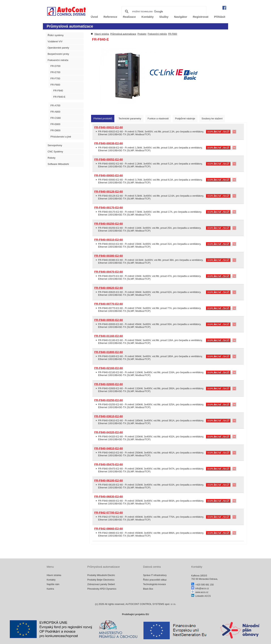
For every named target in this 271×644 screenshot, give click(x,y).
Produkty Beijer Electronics (101, 580)
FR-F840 (58, 91)
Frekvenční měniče (58, 60)
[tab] (103, 119)
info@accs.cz (200, 588)
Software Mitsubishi (58, 164)
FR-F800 (55, 85)
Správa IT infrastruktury (155, 575)
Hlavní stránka (102, 34)
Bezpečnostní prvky (58, 54)
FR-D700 (55, 66)
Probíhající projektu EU (135, 614)
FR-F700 (55, 78)
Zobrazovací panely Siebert (101, 584)
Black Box (148, 589)
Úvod (94, 17)
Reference (110, 17)
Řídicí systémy (56, 35)
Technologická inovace (154, 584)
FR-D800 (55, 130)
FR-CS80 (56, 118)
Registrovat (201, 17)
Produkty (142, 34)
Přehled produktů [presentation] (103, 119)
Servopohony (55, 145)
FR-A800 (55, 112)
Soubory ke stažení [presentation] (212, 119)
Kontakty (51, 580)
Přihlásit (220, 17)
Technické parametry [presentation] (130, 119)
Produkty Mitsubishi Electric (101, 575)
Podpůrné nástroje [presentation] (185, 119)
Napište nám (53, 584)
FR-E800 (55, 124)
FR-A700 (55, 105)
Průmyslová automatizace (123, 34)
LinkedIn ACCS (201, 596)
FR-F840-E (59, 97)
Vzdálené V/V (55, 41)
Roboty (51, 158)
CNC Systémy (55, 152)
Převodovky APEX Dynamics (102, 589)
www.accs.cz (200, 592)
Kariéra (50, 589)
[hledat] (163, 12)
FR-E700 (55, 72)
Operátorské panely (58, 48)
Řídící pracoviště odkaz (155, 580)
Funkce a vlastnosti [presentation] (158, 119)
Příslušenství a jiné (61, 137)
